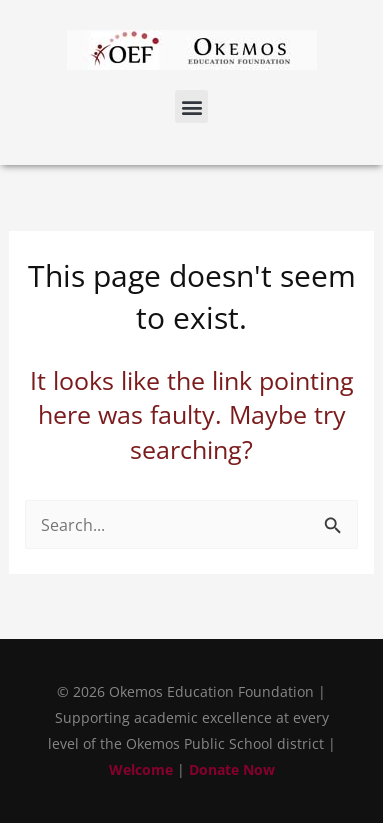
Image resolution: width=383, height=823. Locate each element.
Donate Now (232, 769)
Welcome (141, 769)
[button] (191, 106)
